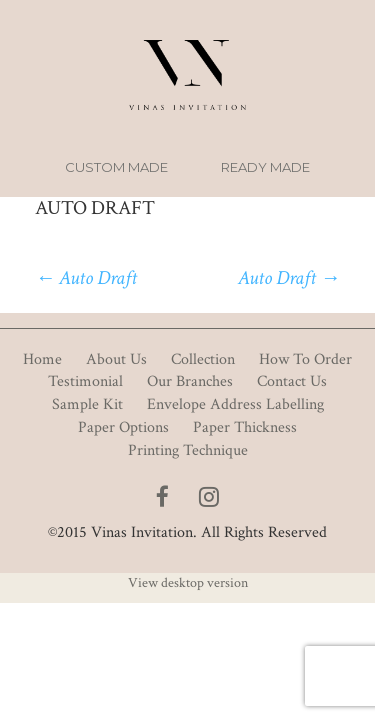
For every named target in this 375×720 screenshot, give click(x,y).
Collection (203, 359)
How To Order (305, 359)
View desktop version (188, 583)
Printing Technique (188, 450)
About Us (116, 359)
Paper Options (123, 427)
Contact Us (292, 381)
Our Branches (190, 381)
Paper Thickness (245, 427)
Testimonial (85, 381)
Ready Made (265, 167)
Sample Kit (87, 404)
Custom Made (116, 167)
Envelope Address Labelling (235, 404)
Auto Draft (86, 278)
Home (42, 359)
